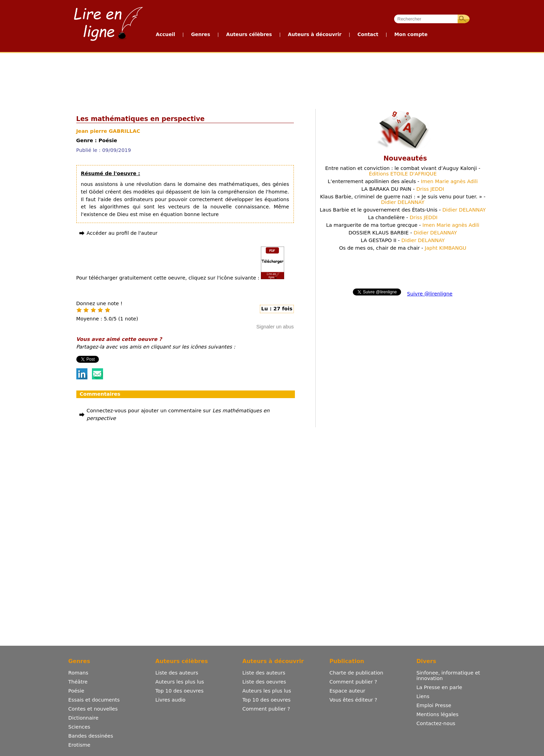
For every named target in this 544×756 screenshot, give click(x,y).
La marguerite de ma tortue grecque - (403, 225)
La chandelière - (403, 217)
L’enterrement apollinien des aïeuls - (403, 181)
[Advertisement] (272, 79)
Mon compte (411, 34)
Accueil (165, 34)
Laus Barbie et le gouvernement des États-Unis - (403, 210)
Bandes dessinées (91, 736)
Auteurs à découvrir (315, 34)
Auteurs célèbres (249, 34)
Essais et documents (94, 700)
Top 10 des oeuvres (180, 691)
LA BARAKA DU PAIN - (403, 189)
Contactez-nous (436, 723)
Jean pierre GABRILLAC (108, 131)
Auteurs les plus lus (180, 682)
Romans (78, 673)
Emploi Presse (434, 705)
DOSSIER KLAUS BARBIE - (403, 233)
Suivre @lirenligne (430, 294)
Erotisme (79, 745)
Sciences (79, 727)
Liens (423, 696)
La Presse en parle (439, 687)
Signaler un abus (275, 327)
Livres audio (171, 700)
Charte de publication (356, 673)
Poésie (76, 691)
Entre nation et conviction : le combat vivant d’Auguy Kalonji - (403, 171)
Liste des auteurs (177, 673)
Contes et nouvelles (93, 709)
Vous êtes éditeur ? (353, 700)
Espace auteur (347, 691)
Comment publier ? (266, 709)
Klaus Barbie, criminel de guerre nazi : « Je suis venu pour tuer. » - (403, 199)
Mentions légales (437, 714)
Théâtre (78, 682)
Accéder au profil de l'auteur (122, 233)
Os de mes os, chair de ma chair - (403, 248)
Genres (201, 34)
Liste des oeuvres (264, 682)
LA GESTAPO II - (403, 240)
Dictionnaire (83, 718)
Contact (368, 34)
